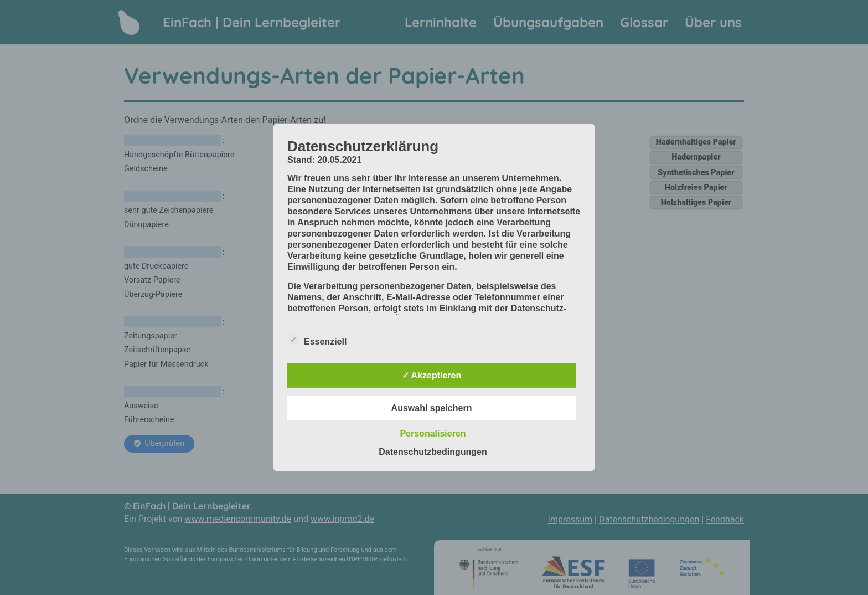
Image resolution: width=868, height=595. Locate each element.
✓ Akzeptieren (432, 375)
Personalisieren (433, 434)
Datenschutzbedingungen (433, 452)
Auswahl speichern (432, 408)
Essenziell (317, 340)
